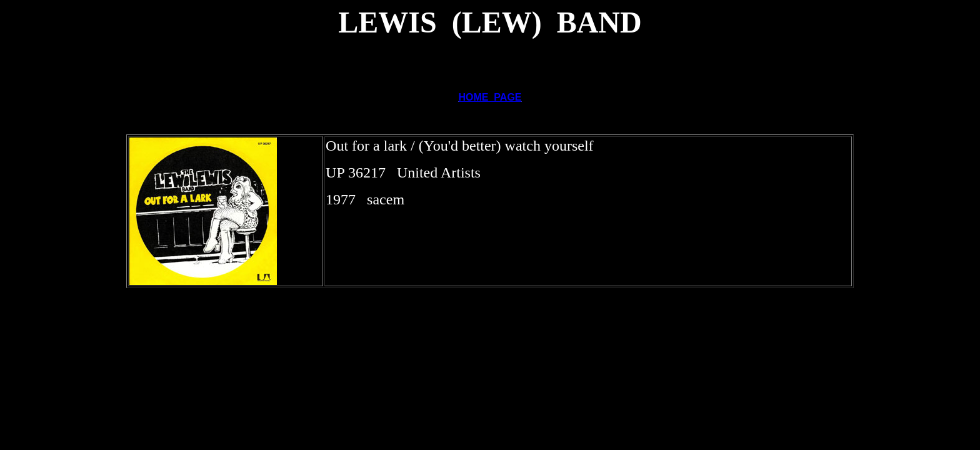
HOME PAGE (490, 97)
